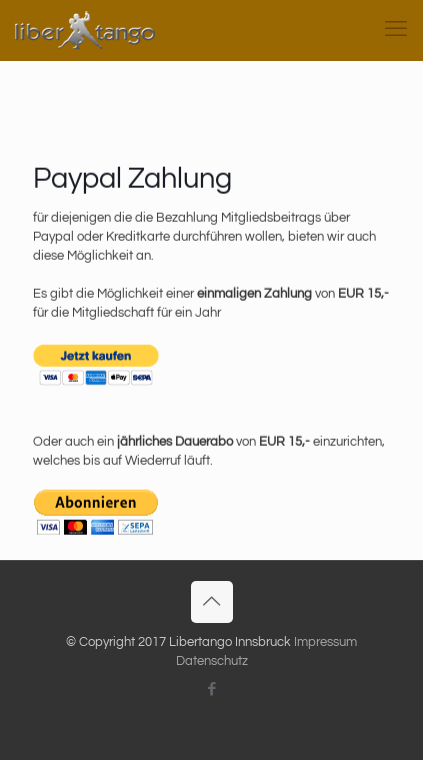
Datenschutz (212, 661)
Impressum (325, 642)
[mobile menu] (396, 30)
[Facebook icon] (211, 689)
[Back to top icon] (212, 602)
